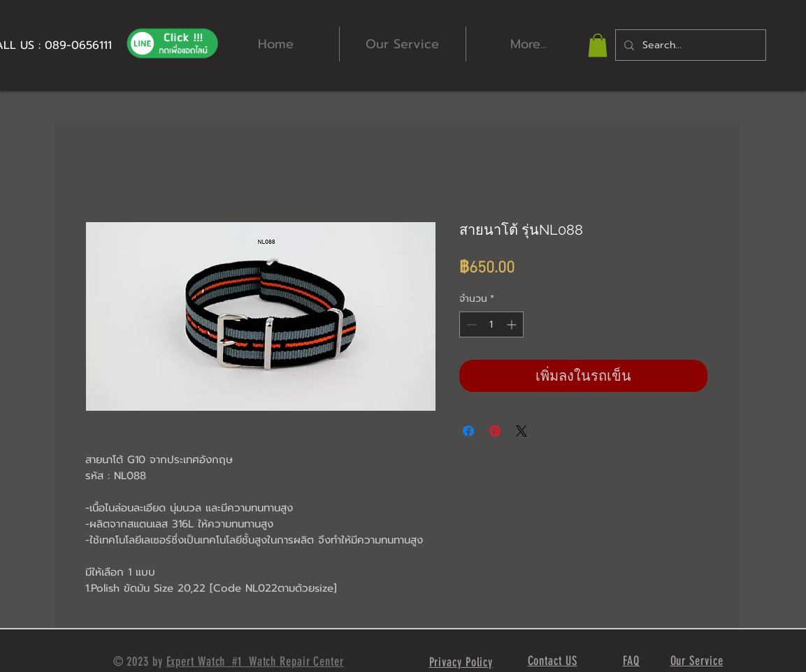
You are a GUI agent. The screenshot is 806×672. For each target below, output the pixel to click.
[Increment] (513, 324)
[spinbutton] (491, 324)
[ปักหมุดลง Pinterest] (495, 431)
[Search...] (689, 45)
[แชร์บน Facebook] (468, 431)
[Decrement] (470, 324)
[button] (598, 45)
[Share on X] (521, 431)
